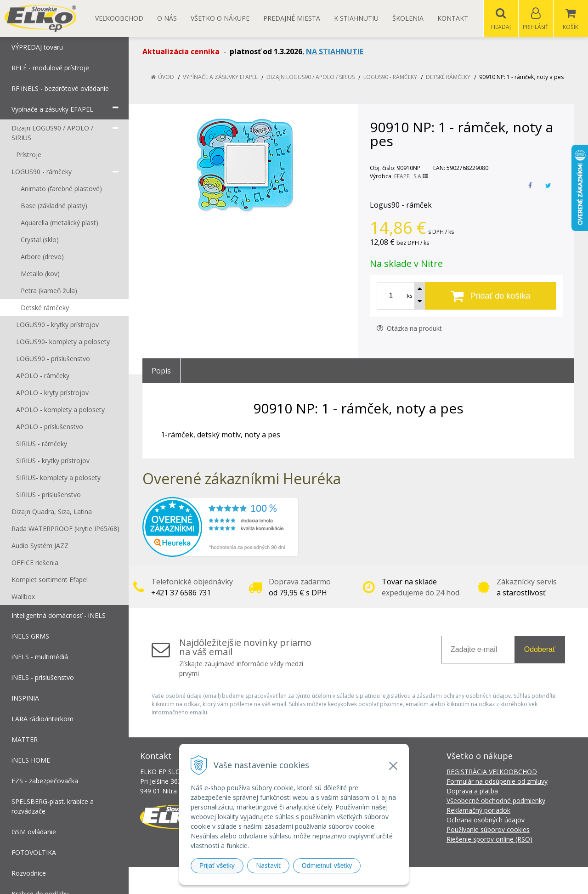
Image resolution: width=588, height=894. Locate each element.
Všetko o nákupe (220, 18)
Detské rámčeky (448, 77)
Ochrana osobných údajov (486, 820)
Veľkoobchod (119, 18)
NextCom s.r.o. (459, 880)
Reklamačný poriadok (478, 811)
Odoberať (540, 650)
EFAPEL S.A (411, 177)
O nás (167, 18)
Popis (161, 371)
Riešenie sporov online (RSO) (489, 840)
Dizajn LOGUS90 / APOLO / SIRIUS (311, 77)
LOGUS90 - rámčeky (390, 77)
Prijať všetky (217, 866)
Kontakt (453, 18)
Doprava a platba (472, 791)
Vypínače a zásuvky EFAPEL (220, 77)
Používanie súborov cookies (488, 830)
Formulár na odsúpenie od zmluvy (497, 782)
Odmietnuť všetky (327, 866)
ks (410, 296)
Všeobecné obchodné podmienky (496, 801)
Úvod (166, 77)
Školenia (408, 18)
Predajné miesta (292, 18)
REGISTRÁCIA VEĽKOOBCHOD (492, 772)
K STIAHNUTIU (356, 18)
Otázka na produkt (409, 329)
